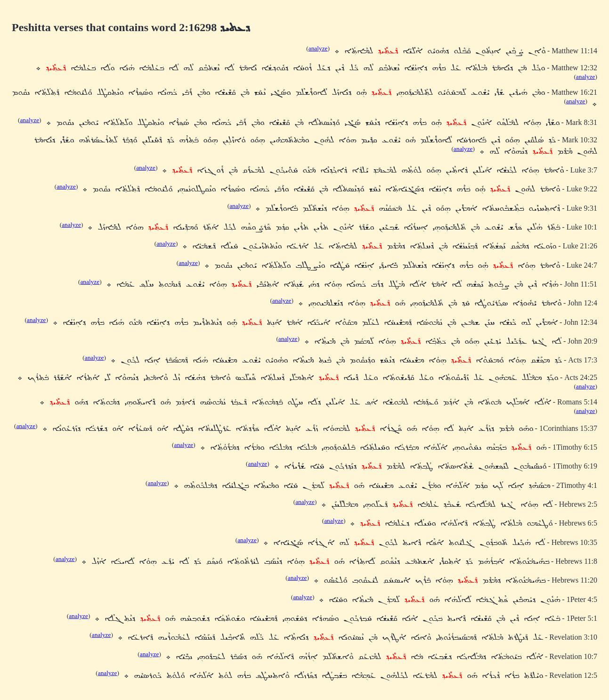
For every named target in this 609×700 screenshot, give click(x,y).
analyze (318, 48)
